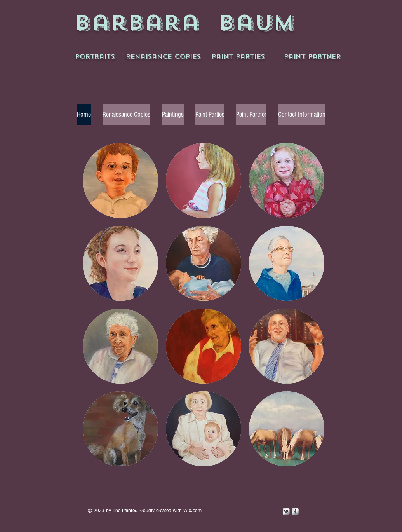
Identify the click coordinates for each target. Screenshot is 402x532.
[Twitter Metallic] (286, 511)
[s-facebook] (295, 511)
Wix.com (192, 511)
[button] (120, 181)
